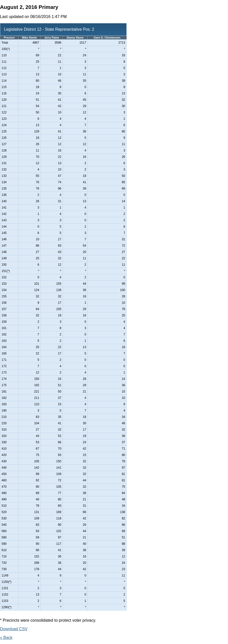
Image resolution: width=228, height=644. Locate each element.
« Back (6, 638)
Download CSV (14, 629)
